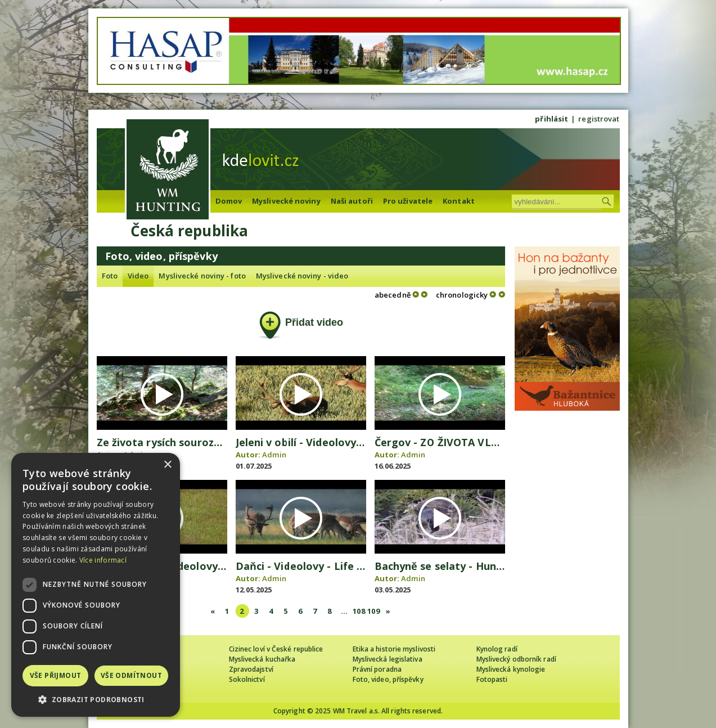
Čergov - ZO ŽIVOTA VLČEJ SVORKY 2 (467, 442)
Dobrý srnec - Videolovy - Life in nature (197, 566)
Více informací (103, 560)
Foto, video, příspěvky (388, 679)
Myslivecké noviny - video (302, 276)
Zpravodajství (251, 669)
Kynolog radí (497, 649)
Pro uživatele (408, 201)
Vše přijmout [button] (56, 675)
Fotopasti (492, 679)
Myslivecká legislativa (388, 659)
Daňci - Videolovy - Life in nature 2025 (332, 566)
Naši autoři (352, 201)
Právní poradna (377, 669)
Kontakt (459, 201)
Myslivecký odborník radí (516, 659)
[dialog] (96, 585)
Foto (110, 276)
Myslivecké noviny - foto (202, 276)
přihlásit (551, 119)
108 (359, 611)
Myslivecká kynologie (511, 669)
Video (138, 276)
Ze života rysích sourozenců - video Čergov (206, 442)
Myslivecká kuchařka (262, 659)
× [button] (167, 465)
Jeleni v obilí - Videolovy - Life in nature (336, 442)
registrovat (599, 119)
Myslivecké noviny (286, 201)
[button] (96, 700)
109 (373, 611)
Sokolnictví (247, 679)
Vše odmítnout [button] (131, 675)
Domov (229, 201)
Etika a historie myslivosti (394, 649)
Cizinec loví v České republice (276, 649)
